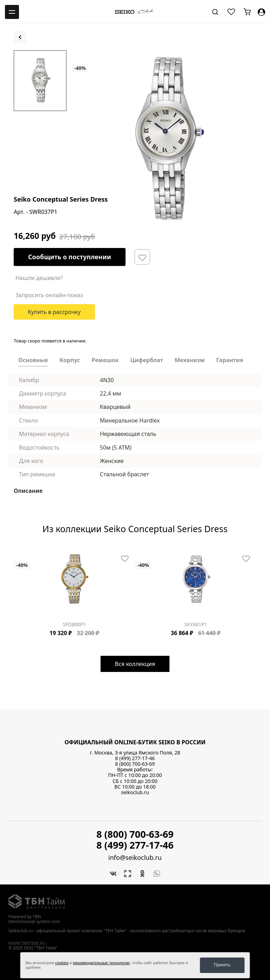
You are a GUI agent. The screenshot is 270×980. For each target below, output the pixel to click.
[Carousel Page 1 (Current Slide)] (16, 550)
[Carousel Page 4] (28, 550)
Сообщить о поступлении (70, 257)
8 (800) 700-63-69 (135, 764)
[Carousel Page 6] (37, 550)
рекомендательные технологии (101, 963)
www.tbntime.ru (27, 943)
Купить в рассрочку (54, 312)
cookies (62, 963)
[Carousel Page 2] (20, 550)
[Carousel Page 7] (41, 550)
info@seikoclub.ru (135, 858)
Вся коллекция (135, 664)
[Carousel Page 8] (45, 550)
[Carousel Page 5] (33, 550)
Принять (222, 965)
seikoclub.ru (135, 792)
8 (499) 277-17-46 (135, 758)
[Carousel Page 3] (24, 550)
